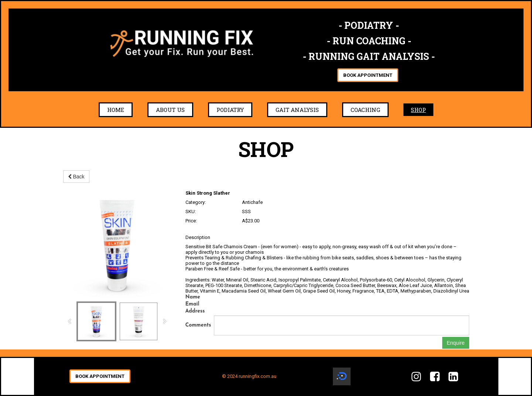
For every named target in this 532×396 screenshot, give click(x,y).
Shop (418, 110)
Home (116, 110)
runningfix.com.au (258, 376)
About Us (170, 110)
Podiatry (230, 110)
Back (76, 177)
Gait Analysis (297, 110)
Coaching (365, 110)
